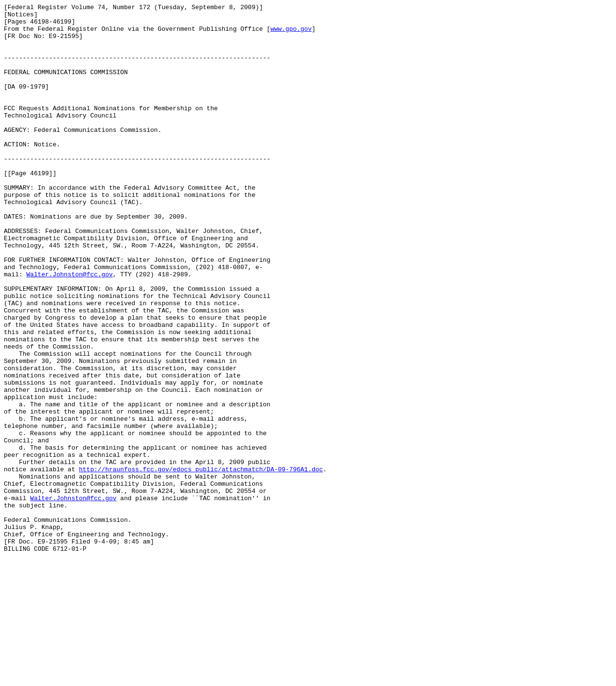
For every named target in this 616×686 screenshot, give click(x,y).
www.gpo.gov (291, 34)
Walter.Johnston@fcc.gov (70, 329)
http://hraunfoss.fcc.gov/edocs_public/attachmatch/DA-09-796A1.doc (201, 563)
